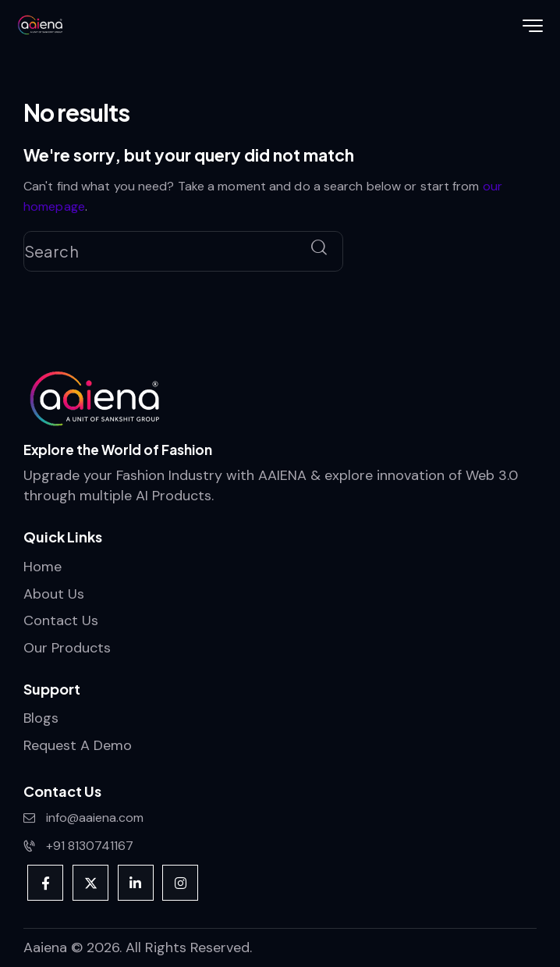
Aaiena (45, 947)
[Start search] (319, 248)
